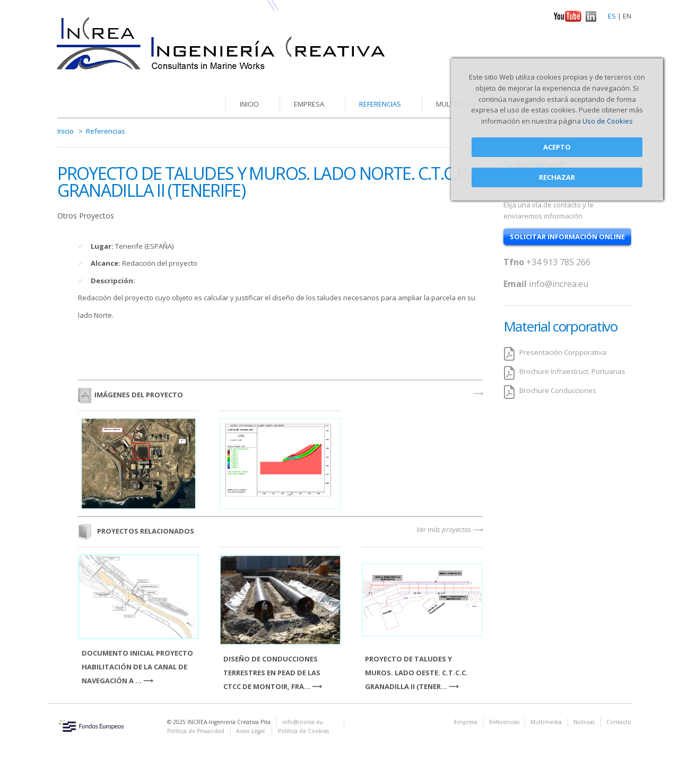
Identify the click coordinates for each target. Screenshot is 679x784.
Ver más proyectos (444, 529)
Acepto (557, 147)
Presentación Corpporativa (563, 352)
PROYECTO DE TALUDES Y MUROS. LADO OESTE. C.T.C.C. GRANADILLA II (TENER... (416, 673)
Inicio (249, 104)
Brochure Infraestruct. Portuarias (572, 371)
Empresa (309, 104)
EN (627, 16)
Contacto (619, 722)
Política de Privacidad (196, 731)
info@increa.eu (559, 284)
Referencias (380, 104)
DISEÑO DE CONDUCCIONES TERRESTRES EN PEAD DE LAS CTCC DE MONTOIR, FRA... (272, 673)
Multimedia (546, 722)
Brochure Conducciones (558, 390)
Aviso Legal (251, 731)
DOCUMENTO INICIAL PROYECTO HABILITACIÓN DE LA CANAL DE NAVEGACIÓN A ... (137, 667)
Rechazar (557, 177)
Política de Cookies (303, 731)
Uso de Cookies (608, 121)
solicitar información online (567, 237)
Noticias (584, 722)
